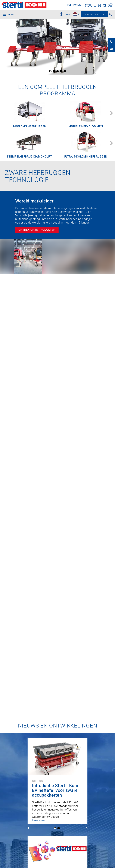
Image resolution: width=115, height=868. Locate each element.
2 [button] (54, 71)
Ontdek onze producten (37, 230)
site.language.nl (75, 14)
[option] (57, 47)
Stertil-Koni (24, 5)
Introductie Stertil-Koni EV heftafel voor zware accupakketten (55, 791)
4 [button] (61, 71)
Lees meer (39, 820)
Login (67, 15)
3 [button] (57, 71)
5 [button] (65, 71)
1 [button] (50, 71)
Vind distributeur (95, 14)
